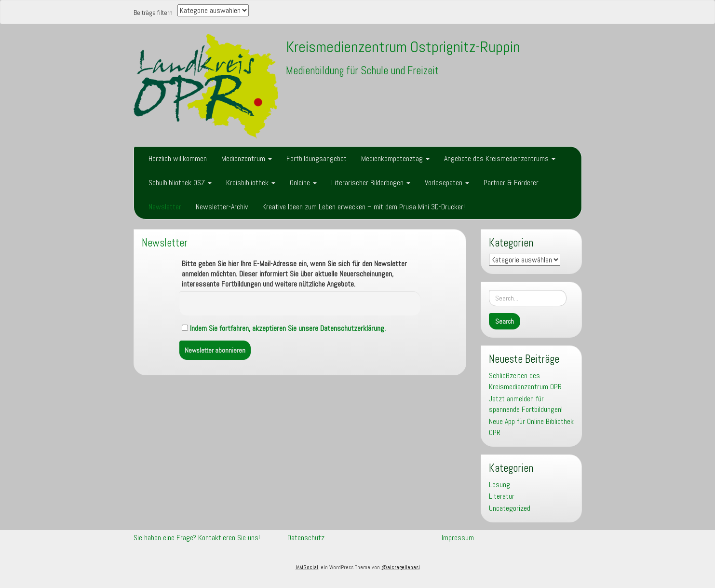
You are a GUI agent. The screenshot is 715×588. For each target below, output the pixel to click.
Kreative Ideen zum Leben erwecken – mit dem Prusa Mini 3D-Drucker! (364, 207)
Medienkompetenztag (395, 158)
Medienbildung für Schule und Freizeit (362, 71)
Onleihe (303, 183)
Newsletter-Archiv (222, 207)
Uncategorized (510, 508)
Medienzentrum (247, 158)
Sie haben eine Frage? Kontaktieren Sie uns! (197, 538)
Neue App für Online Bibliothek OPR (531, 427)
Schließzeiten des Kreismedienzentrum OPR (525, 381)
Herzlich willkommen (178, 158)
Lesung (499, 485)
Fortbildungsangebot (317, 158)
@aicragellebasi (401, 567)
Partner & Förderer (511, 183)
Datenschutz (306, 538)
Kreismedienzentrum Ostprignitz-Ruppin (403, 47)
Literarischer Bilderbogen (371, 183)
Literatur (502, 496)
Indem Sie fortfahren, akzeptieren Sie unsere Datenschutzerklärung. (288, 328)
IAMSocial (307, 567)
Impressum (458, 538)
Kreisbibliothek (251, 183)
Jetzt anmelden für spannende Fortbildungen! (526, 404)
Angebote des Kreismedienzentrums (500, 158)
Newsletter (165, 207)
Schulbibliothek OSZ (180, 183)
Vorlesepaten (447, 183)
